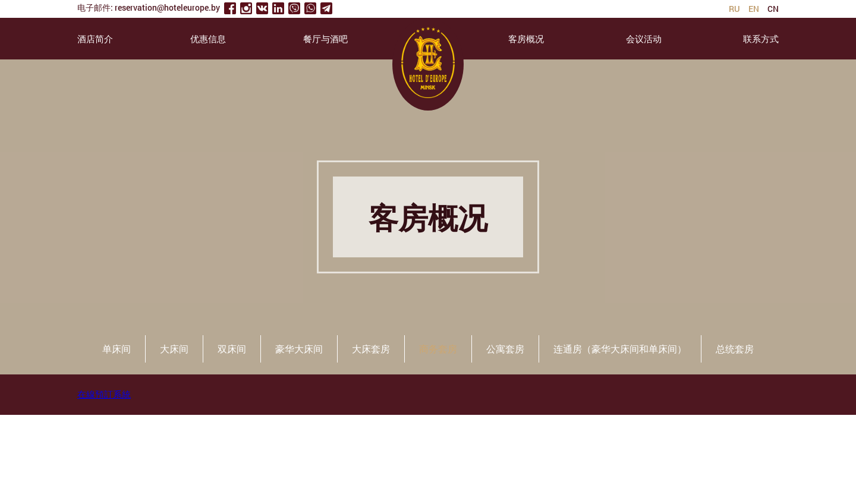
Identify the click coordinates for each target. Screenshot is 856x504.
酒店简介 (95, 39)
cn (773, 9)
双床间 (232, 349)
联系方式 (761, 39)
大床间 (174, 349)
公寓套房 (505, 349)
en (754, 9)
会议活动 (644, 39)
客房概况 (526, 39)
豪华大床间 (299, 349)
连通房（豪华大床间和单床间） (620, 349)
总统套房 (735, 349)
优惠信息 (208, 39)
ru (734, 9)
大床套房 (371, 349)
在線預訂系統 (104, 394)
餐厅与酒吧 (325, 39)
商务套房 (438, 349)
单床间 (117, 349)
